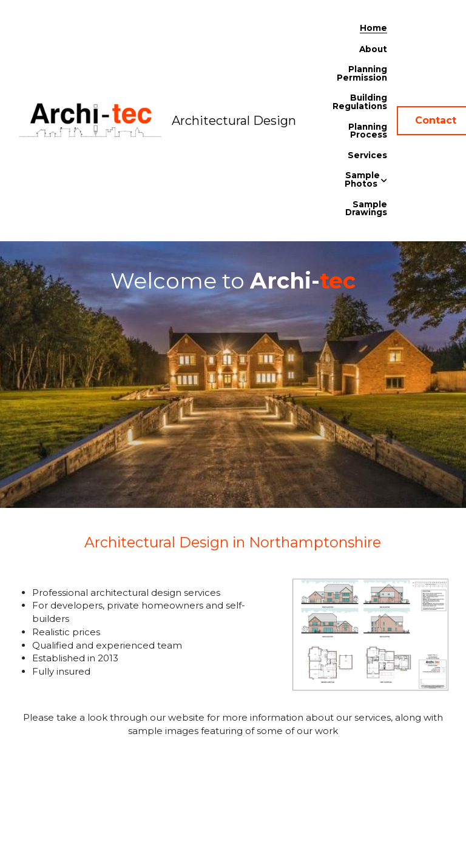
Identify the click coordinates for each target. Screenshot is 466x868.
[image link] (90, 120)
